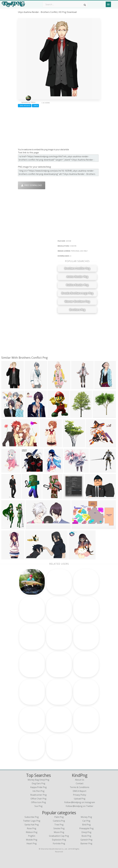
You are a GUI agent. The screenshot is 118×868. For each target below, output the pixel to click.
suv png (38, 806)
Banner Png (86, 843)
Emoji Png (86, 832)
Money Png (86, 817)
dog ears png (38, 783)
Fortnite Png (59, 843)
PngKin (32, 836)
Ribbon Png (32, 832)
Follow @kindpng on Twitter (80, 806)
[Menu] (108, 4)
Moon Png (59, 832)
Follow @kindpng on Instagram (80, 802)
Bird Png (86, 825)
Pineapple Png (86, 828)
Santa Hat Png (32, 825)
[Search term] (65, 4)
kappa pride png (38, 787)
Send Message (25, 106)
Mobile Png (32, 840)
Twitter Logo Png (32, 821)
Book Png (86, 836)
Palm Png (59, 817)
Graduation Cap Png (59, 836)
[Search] (85, 5)
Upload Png (80, 799)
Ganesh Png (86, 840)
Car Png (86, 821)
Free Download (32, 185)
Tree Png (59, 825)
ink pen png (38, 791)
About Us (80, 780)
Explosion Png (59, 840)
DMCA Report (80, 791)
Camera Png (59, 821)
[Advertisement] (59, 127)
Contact (80, 783)
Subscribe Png (32, 817)
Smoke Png (59, 828)
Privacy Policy (80, 795)
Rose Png (32, 828)
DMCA (35, 106)
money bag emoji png (38, 780)
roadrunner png (38, 795)
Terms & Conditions (80, 787)
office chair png (38, 799)
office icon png (38, 802)
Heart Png (32, 843)
